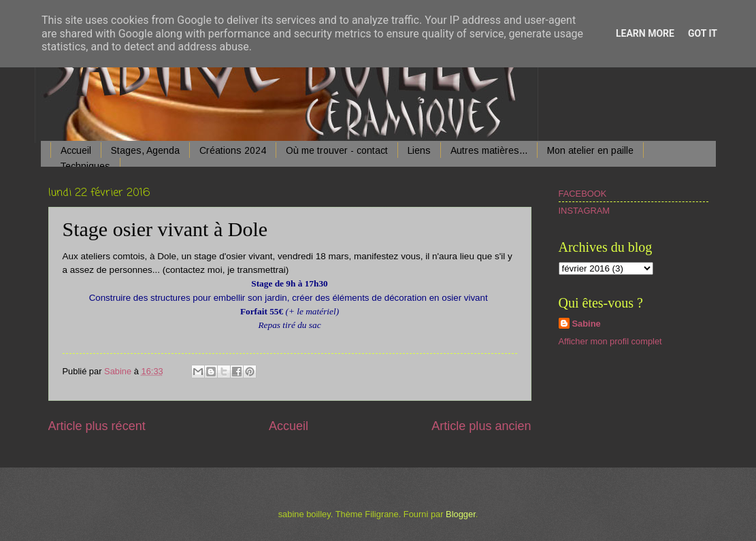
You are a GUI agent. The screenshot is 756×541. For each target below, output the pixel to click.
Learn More (645, 33)
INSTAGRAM (585, 211)
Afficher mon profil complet (610, 341)
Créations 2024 (233, 150)
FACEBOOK (583, 194)
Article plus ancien (481, 426)
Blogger (461, 514)
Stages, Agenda (145, 150)
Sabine (587, 324)
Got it (703, 33)
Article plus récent (97, 426)
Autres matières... (489, 150)
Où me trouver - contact (337, 150)
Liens (419, 150)
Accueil (76, 150)
